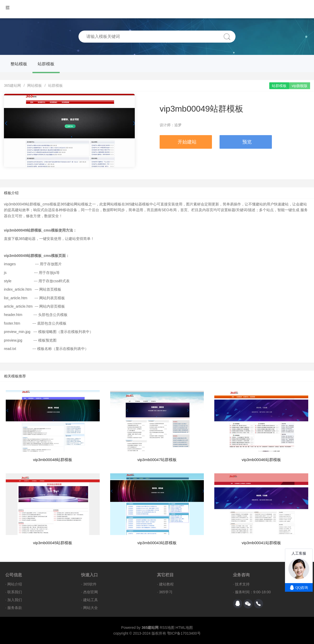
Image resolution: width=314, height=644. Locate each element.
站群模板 (46, 64)
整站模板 (19, 64)
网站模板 (35, 85)
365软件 (90, 584)
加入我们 (15, 600)
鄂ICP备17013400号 (184, 633)
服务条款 (15, 608)
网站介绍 (15, 584)
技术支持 (242, 584)
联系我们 (15, 592)
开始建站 (187, 142)
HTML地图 (184, 628)
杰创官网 (91, 592)
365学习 (166, 592)
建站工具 (91, 600)
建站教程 (166, 584)
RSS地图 (167, 628)
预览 (247, 142)
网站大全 (91, 608)
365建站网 (12, 85)
